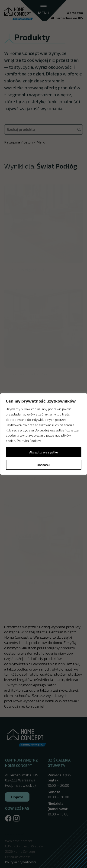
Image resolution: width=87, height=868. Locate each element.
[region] (43, 434)
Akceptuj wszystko (44, 452)
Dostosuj (44, 465)
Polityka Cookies (29, 441)
